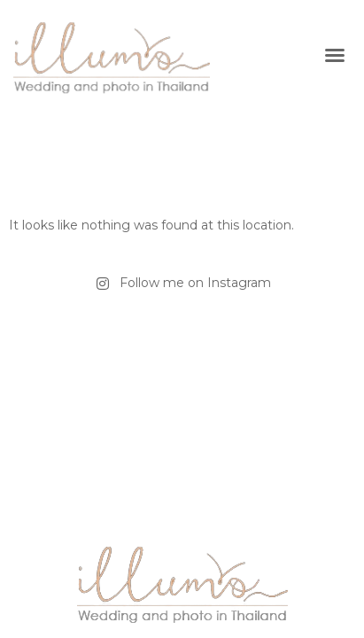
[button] (335, 55)
